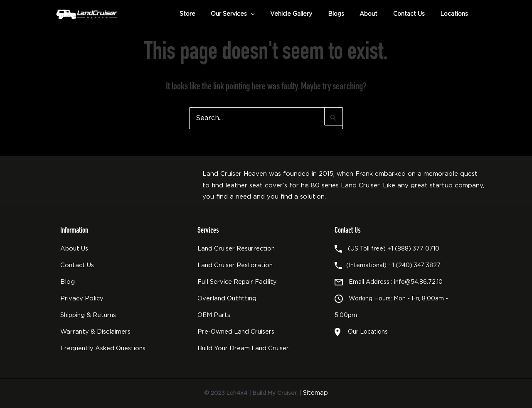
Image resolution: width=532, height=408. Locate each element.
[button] (268, 14)
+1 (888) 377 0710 (413, 249)
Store (208, 14)
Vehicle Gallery (305, 14)
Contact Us (414, 14)
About (376, 14)
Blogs (347, 14)
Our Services (250, 14)
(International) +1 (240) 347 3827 (393, 265)
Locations (456, 14)
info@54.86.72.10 (418, 282)
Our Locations (366, 332)
